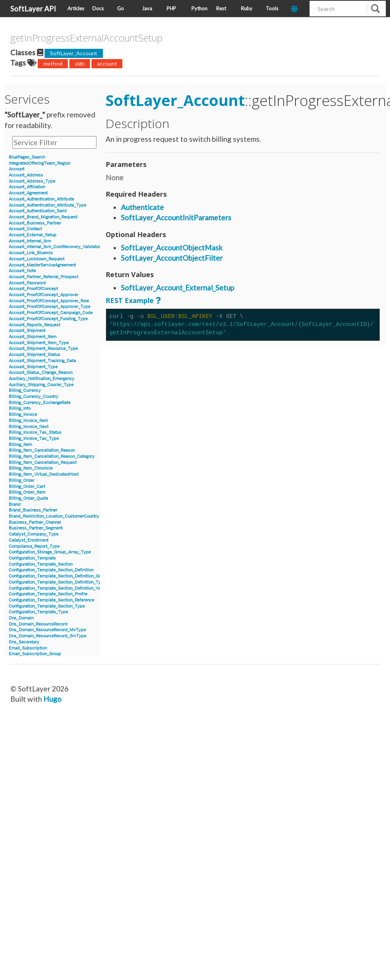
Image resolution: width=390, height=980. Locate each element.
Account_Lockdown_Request (37, 259)
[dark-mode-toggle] (297, 9)
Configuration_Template (32, 558)
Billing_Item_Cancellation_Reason (42, 450)
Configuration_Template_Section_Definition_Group (58, 576)
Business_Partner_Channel (35, 522)
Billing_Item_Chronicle (31, 468)
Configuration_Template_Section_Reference (51, 600)
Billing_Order (22, 480)
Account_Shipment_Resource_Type (43, 349)
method (53, 63)
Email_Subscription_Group (35, 654)
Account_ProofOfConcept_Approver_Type (50, 307)
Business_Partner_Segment (36, 528)
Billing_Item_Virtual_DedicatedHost (44, 474)
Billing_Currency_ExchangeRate (40, 403)
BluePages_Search (27, 157)
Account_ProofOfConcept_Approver (43, 295)
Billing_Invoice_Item (28, 421)
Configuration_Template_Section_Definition (51, 570)
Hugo (52, 699)
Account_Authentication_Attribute (41, 199)
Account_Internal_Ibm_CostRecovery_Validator (55, 247)
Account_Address (26, 175)
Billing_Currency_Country (34, 397)
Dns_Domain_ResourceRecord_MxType (47, 630)
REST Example (130, 300)
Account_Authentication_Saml (38, 211)
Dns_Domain (21, 618)
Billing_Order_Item (27, 492)
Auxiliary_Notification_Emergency (42, 379)
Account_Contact (25, 229)
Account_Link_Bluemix (31, 253)
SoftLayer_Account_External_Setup (177, 288)
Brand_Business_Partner (33, 510)
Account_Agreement (28, 193)
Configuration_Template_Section (41, 564)
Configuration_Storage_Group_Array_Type (50, 552)
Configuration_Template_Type (38, 612)
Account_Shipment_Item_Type (39, 343)
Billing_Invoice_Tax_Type (34, 439)
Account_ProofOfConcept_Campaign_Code (51, 313)
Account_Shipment (27, 331)
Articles (76, 8)
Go (120, 8)
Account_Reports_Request (35, 325)
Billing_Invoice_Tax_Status (35, 432)
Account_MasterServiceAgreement (42, 265)
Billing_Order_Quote (28, 498)
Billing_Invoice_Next (29, 427)
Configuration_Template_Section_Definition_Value (58, 588)
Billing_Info (20, 408)
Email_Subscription (28, 648)
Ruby (247, 8)
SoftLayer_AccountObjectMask (172, 248)
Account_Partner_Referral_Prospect (43, 277)
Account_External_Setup (33, 235)
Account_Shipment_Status (35, 355)
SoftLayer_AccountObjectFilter (172, 258)
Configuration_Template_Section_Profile (48, 594)
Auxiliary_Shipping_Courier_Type (41, 385)
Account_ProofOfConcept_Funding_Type (48, 319)
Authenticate (142, 207)
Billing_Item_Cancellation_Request (43, 463)
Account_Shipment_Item (33, 337)
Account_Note (22, 271)
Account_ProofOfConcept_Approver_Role (49, 301)
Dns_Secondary (24, 642)
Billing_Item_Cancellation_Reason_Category (52, 456)
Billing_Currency (25, 391)
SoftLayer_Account (74, 53)
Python (199, 8)
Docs (98, 8)
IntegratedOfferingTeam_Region (39, 163)
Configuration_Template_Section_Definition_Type (57, 582)
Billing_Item (20, 445)
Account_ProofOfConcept (33, 289)
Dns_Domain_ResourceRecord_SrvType (47, 636)
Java (147, 8)
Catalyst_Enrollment (29, 540)
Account (17, 169)
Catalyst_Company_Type (34, 534)
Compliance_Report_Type (34, 546)
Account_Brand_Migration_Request (43, 217)
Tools (272, 8)
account (107, 63)
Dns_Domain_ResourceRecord (38, 624)
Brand (15, 504)
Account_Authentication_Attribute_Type (47, 205)
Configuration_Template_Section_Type (47, 606)
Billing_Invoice (23, 415)
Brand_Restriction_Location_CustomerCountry (54, 516)
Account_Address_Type (32, 181)
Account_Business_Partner (35, 223)
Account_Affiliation (27, 187)
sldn (80, 63)
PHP (171, 8)
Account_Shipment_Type (33, 367)
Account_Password (27, 283)
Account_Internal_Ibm (30, 241)
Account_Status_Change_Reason (41, 373)
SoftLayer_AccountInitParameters (176, 217)
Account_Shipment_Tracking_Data (42, 361)
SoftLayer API (33, 9)
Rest (221, 8)
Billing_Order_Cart (27, 487)
